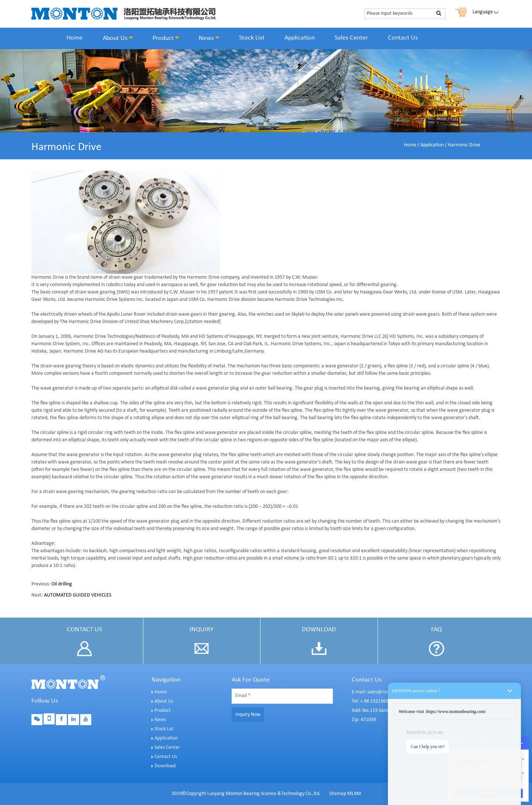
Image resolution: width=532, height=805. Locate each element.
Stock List (252, 38)
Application (300, 38)
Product (166, 38)
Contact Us (403, 38)
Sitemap (338, 794)
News (209, 38)
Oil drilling (62, 584)
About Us (118, 38)
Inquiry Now (248, 715)
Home (75, 38)
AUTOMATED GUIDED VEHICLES (78, 595)
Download (165, 766)
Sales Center (351, 38)
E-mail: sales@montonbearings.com (389, 692)
